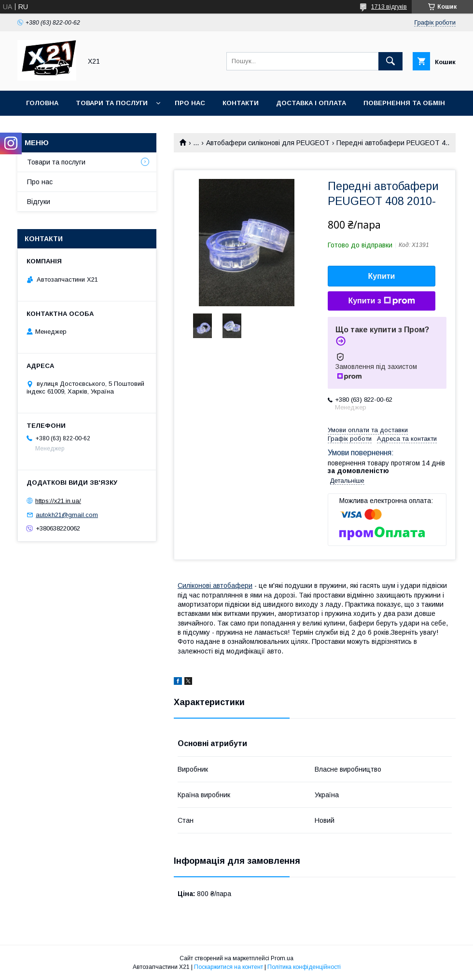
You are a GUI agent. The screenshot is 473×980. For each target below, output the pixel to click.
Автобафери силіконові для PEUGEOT (268, 143)
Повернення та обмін (404, 103)
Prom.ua (282, 958)
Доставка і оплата (311, 103)
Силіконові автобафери (215, 585)
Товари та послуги (112, 103)
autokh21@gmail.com (67, 515)
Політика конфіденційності (304, 967)
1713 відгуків (389, 7)
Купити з (381, 301)
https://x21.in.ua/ (58, 501)
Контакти (241, 103)
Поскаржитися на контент (229, 967)
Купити (382, 276)
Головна (42, 103)
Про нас (190, 103)
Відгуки (39, 202)
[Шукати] (390, 61)
